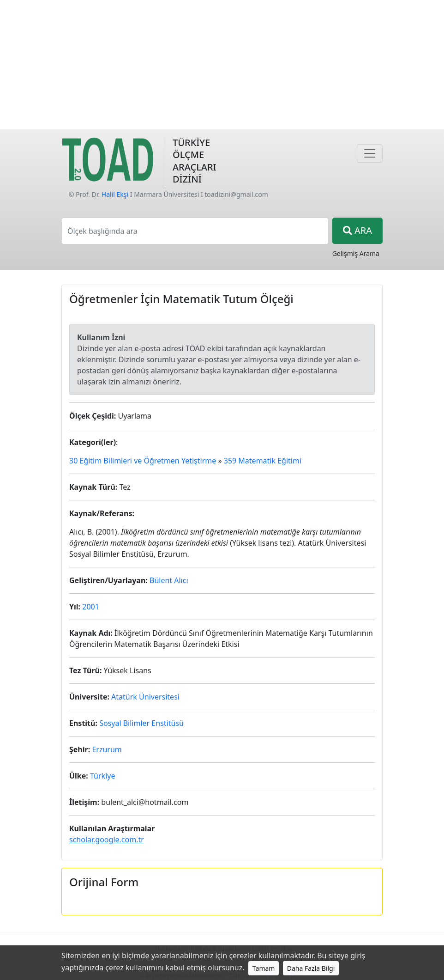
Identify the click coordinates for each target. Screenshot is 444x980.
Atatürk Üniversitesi (145, 697)
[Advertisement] (222, 65)
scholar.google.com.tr (107, 840)
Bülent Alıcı (169, 580)
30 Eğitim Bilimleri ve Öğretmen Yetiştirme (143, 461)
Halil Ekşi (115, 194)
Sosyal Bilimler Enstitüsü (141, 723)
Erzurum (107, 749)
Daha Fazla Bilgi (311, 968)
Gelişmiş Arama (356, 253)
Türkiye (102, 776)
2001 (91, 607)
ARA (357, 230)
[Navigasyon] (370, 153)
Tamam (264, 968)
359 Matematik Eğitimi (263, 461)
